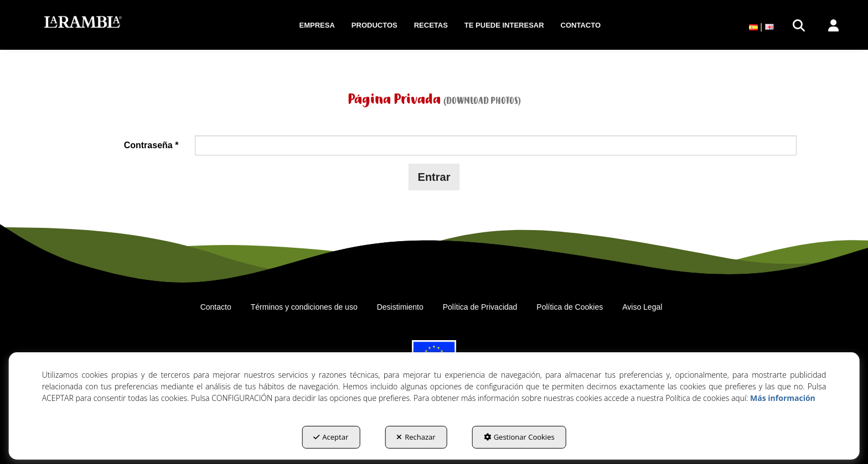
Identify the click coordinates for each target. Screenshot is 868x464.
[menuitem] (317, 25)
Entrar (434, 177)
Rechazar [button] (416, 437)
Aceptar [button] (331, 437)
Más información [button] (783, 398)
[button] (83, 22)
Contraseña (151, 145)
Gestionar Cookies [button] (519, 437)
